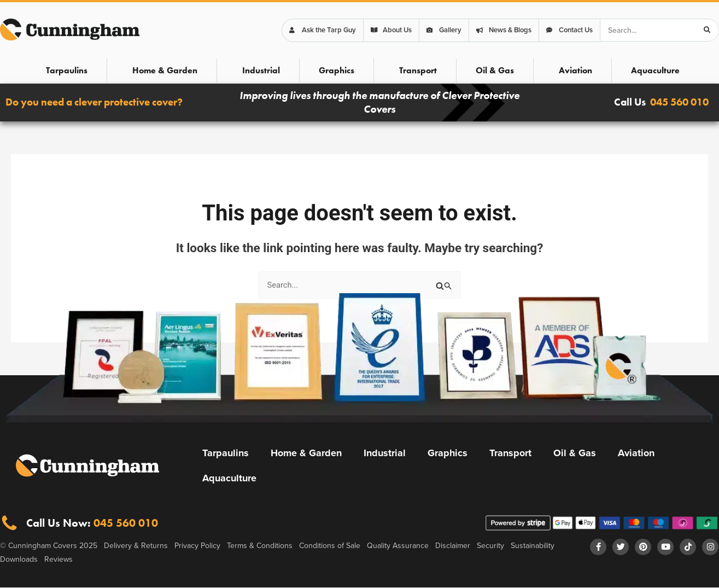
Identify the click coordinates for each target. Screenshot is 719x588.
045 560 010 (679, 102)
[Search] (707, 30)
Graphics (337, 70)
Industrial (261, 70)
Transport (418, 70)
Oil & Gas (495, 70)
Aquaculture (655, 70)
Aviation (575, 70)
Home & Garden (165, 70)
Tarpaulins (67, 70)
